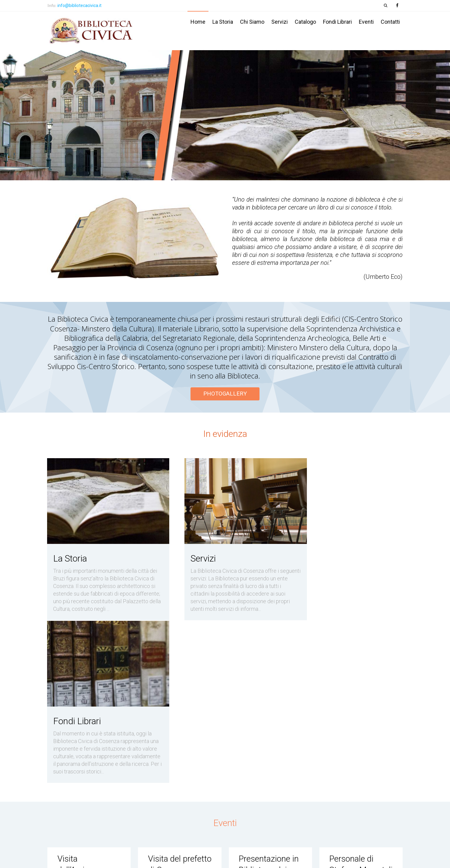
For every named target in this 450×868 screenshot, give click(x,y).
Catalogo (305, 22)
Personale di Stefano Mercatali (352, 705)
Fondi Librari (337, 22)
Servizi (280, 22)
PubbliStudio (392, 860)
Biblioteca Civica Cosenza (101, 859)
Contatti (390, 22)
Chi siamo (252, 22)
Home (198, 22)
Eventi (366, 22)
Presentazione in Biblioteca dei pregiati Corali (269, 705)
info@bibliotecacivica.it (79, 5)
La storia (223, 22)
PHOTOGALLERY (225, 394)
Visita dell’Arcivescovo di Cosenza (86, 705)
